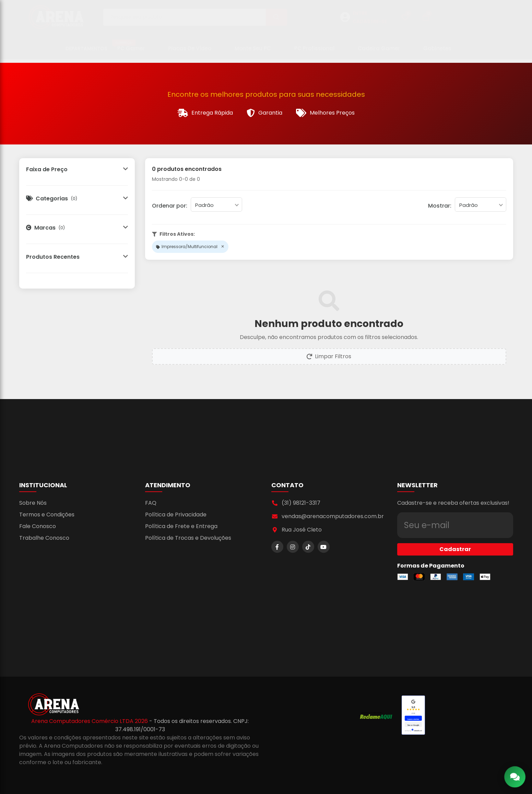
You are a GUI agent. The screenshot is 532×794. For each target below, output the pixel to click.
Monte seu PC (253, 52)
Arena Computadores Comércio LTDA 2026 (90, 721)
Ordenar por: (170, 206)
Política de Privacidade (176, 515)
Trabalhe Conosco (44, 538)
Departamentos (86, 52)
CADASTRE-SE (370, 25)
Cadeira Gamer (379, 52)
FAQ (151, 503)
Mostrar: (440, 206)
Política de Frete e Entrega (181, 526)
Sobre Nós (33, 503)
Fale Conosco (38, 526)
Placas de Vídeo (190, 52)
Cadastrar (455, 537)
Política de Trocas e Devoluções (188, 538)
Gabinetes (437, 52)
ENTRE (360, 16)
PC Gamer (128, 49)
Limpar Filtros (329, 356)
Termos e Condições (47, 515)
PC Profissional (314, 52)
